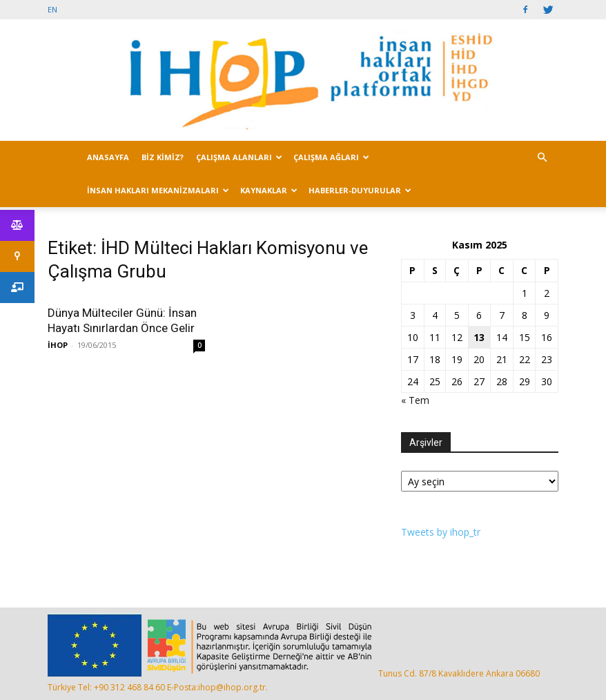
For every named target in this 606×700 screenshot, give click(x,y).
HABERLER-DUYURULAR (360, 190)
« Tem (415, 400)
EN (52, 9)
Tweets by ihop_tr (441, 532)
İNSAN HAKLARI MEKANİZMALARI (158, 190)
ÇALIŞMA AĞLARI (331, 157)
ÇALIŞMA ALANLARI (239, 157)
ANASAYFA (108, 157)
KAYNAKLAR (269, 190)
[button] (542, 158)
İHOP (58, 345)
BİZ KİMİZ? (163, 157)
